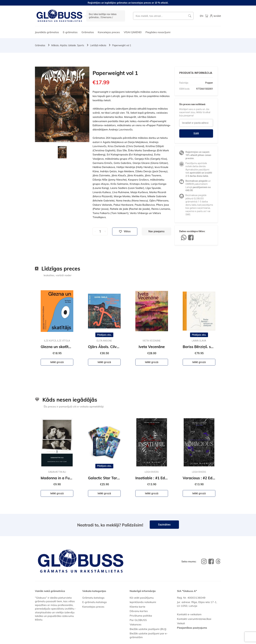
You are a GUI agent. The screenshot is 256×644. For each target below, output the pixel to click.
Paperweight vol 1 (122, 45)
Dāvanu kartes (139, 611)
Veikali (181, 623)
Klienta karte (137, 607)
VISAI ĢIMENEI (133, 32)
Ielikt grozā (57, 362)
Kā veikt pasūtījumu (142, 598)
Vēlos (125, 231)
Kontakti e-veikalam (189, 614)
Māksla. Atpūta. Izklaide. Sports (68, 45)
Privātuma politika (141, 616)
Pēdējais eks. (104, 335)
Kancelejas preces (109, 32)
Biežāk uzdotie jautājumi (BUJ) (148, 629)
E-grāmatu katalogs (95, 602)
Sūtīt (196, 133)
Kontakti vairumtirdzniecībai (194, 619)
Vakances (136, 624)
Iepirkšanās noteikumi (143, 602)
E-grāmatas (70, 32)
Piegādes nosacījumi (158, 32)
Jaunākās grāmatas (47, 32)
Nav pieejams (156, 231)
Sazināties (164, 525)
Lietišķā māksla (98, 45)
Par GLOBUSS (138, 620)
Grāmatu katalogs (93, 598)
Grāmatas (88, 32)
